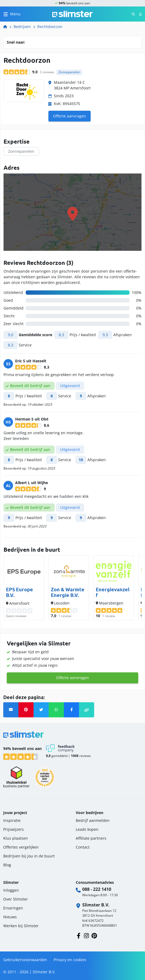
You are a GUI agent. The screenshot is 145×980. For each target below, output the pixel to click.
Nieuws (10, 917)
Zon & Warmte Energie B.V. (68, 592)
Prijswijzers (14, 829)
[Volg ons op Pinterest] (94, 935)
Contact (83, 847)
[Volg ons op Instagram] (86, 935)
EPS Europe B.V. (19, 592)
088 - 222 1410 (97, 889)
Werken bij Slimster (21, 926)
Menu (15, 14)
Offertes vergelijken (21, 847)
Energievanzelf (113, 592)
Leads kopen (87, 829)
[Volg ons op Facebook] (79, 935)
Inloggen (11, 890)
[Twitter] (41, 710)
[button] (87, 710)
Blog (7, 865)
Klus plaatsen (16, 838)
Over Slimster (16, 899)
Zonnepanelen (21, 151)
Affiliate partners (91, 838)
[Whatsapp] (56, 710)
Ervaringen (13, 908)
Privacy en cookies (70, 960)
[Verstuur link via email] (11, 710)
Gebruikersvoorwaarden (25, 960)
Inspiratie (12, 820)
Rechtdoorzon (50, 27)
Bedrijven (22, 27)
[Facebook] (71, 710)
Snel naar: (16, 42)
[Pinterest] (26, 710)
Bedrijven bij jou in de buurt (29, 856)
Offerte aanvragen (70, 116)
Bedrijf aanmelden (93, 820)
